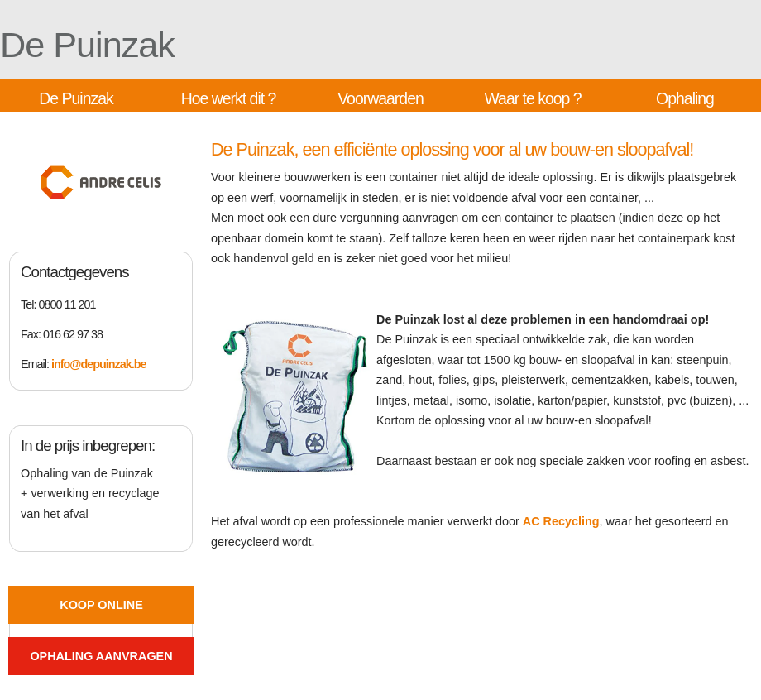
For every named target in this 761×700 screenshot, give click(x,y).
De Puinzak (87, 45)
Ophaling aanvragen (101, 656)
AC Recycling (561, 521)
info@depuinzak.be (99, 364)
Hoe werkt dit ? (229, 98)
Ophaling (685, 98)
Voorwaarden (380, 98)
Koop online (101, 605)
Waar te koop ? (532, 98)
